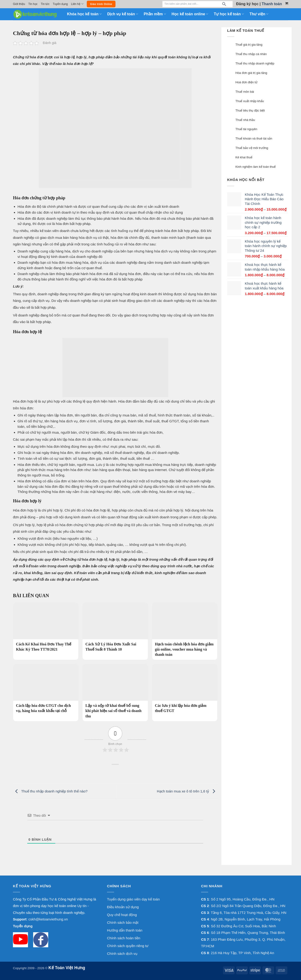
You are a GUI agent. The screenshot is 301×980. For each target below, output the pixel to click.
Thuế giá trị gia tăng (249, 45)
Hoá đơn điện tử (246, 82)
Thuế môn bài (245, 92)
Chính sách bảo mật (123, 922)
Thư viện (259, 14)
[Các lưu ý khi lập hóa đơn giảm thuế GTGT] (185, 690)
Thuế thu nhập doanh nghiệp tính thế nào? (50, 791)
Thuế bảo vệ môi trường (252, 148)
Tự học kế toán (229, 14)
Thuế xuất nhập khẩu (250, 101)
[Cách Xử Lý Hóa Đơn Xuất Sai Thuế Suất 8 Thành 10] (115, 629)
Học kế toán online (190, 14)
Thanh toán (272, 4)
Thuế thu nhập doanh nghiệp (255, 63)
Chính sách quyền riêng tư (128, 946)
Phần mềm (155, 14)
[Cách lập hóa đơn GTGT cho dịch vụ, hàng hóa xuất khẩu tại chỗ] (46, 690)
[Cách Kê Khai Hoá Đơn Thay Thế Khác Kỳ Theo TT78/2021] (46, 629)
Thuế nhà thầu (245, 120)
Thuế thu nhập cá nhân (251, 54)
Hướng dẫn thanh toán (125, 930)
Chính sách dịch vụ (122, 954)
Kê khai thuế (244, 157)
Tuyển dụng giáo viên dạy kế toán (133, 899)
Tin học (33, 4)
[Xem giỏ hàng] (287, 4)
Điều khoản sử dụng (123, 907)
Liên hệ (77, 4)
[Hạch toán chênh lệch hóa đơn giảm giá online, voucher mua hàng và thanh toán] (185, 631)
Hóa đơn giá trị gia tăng (251, 73)
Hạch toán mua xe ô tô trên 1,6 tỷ (187, 791)
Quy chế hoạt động (122, 915)
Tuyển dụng (60, 4)
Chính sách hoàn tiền (124, 938)
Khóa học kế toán (84, 14)
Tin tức (45, 4)
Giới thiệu (19, 4)
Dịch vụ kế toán (123, 14)
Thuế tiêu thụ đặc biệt (250, 110)
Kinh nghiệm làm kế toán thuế (255, 167)
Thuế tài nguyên (246, 129)
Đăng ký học (247, 4)
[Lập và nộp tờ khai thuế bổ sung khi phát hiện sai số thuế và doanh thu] (115, 693)
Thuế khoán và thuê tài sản (254, 138)
